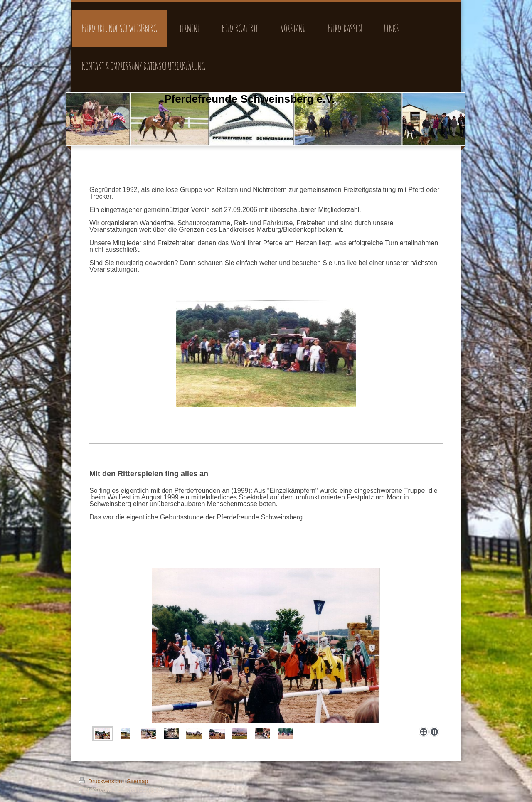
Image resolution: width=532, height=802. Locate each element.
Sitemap (137, 781)
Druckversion (101, 781)
